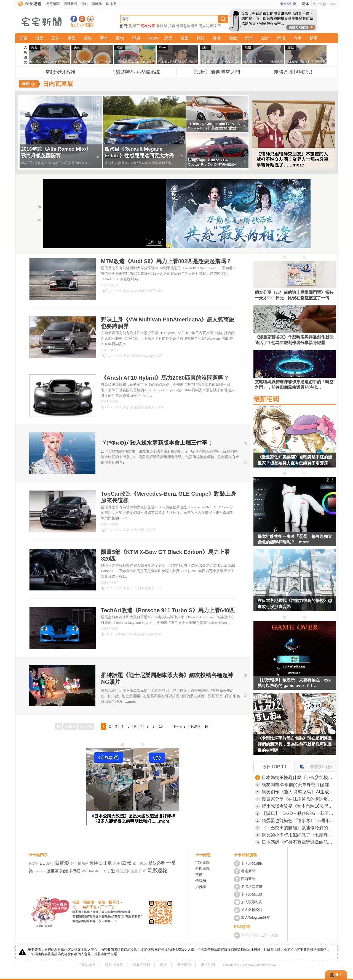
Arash (160, 407)
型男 (136, 38)
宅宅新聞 (53, 4)
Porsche (155, 634)
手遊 (111, 871)
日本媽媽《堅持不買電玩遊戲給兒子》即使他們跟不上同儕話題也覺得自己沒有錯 (299, 842)
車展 (126, 291)
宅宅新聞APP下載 (90, 19)
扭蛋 (172, 26)
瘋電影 (62, 863)
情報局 (97, 4)
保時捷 (120, 634)
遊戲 (233, 38)
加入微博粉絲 (252, 910)
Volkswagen (147, 356)
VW (159, 356)
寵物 (120, 38)
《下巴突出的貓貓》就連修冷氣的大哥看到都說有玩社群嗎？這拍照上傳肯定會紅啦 (299, 828)
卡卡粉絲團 (288, 4)
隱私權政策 (114, 965)
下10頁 (195, 727)
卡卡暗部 (184, 965)
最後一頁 (207, 727)
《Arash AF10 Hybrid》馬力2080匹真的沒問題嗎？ (165, 378)
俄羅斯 (151, 530)
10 (161, 727)
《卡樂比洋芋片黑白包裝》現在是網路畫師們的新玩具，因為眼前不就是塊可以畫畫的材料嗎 (295, 744)
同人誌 (204, 26)
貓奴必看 (157, 863)
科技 (201, 38)
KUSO (152, 38)
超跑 (134, 407)
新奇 (104, 38)
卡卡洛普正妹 (252, 894)
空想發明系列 (60, 72)
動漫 (72, 38)
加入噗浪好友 (82, 19)
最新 (39, 38)
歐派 (126, 863)
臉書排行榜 (313, 765)
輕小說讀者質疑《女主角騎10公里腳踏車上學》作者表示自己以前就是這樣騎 (299, 806)
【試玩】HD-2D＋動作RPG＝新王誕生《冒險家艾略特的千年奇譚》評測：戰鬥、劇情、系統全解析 (299, 813)
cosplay (40, 871)
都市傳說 (140, 863)
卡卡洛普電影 (252, 887)
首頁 (23, 38)
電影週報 (157, 871)
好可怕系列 (80, 863)
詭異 (169, 38)
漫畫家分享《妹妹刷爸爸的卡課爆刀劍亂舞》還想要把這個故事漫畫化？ (299, 799)
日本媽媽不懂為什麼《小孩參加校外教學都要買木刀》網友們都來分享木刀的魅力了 (299, 777)
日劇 (143, 871)
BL (42, 863)
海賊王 (134, 26)
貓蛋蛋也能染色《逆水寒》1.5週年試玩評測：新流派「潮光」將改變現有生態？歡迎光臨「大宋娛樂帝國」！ (299, 821)
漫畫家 (53, 871)
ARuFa (100, 871)
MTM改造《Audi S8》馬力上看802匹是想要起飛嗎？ (166, 261)
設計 (265, 38)
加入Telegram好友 (256, 917)
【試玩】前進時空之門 (215, 72)
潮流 (281, 38)
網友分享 (148, 26)
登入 (339, 975)
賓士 (134, 530)
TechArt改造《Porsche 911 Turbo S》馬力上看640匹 (168, 610)
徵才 (164, 965)
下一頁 (178, 727)
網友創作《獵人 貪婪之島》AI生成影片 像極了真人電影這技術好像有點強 (299, 792)
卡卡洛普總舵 (252, 863)
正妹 (55, 38)
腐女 (50, 863)
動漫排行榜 (70, 871)
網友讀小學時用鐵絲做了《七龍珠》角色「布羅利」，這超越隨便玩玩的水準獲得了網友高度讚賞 (299, 835)
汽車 (298, 38)
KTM (159, 588)
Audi (141, 291)
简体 (305, 4)
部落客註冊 (141, 965)
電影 (84, 4)
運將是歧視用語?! (293, 72)
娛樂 (184, 38)
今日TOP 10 (274, 767)
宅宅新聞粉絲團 (74, 19)
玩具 (249, 38)
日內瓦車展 (154, 291)
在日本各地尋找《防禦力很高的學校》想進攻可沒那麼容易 (295, 603)
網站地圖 (88, 965)
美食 (217, 38)
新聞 (245, 935)
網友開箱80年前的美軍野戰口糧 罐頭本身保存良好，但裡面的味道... (299, 785)
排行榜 (111, 4)
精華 (314, 38)
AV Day (88, 871)
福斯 (134, 356)
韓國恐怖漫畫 (187, 26)
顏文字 (216, 26)
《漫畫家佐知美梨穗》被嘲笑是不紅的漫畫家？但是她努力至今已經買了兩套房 (295, 460)
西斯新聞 (70, 4)
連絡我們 (208, 965)
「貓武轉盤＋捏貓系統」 (138, 72)
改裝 (134, 291)
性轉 (94, 863)
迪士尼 (105, 863)
